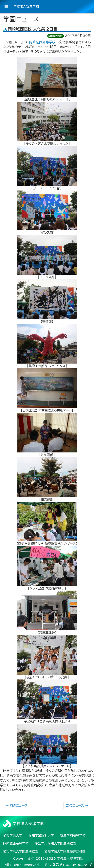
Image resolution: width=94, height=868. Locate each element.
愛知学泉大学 (13, 835)
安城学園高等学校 (73, 835)
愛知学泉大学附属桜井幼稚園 (65, 851)
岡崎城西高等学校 (42, 42)
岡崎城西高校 (56, 36)
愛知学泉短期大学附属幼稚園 (55, 843)
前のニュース (17, 805)
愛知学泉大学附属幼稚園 (21, 851)
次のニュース (77, 805)
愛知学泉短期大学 (41, 835)
